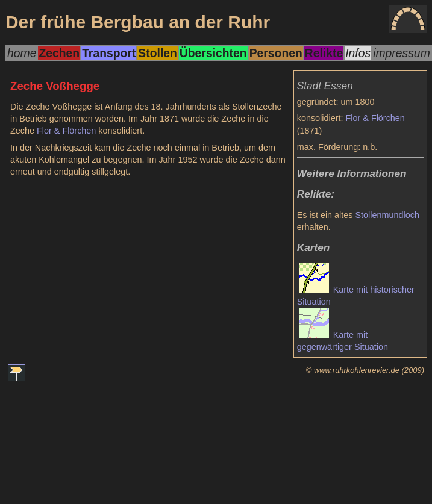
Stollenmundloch (387, 215)
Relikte (324, 53)
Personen (276, 53)
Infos (358, 53)
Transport (109, 53)
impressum (402, 53)
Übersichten (213, 53)
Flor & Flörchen (375, 118)
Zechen (59, 53)
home (22, 53)
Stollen (157, 53)
